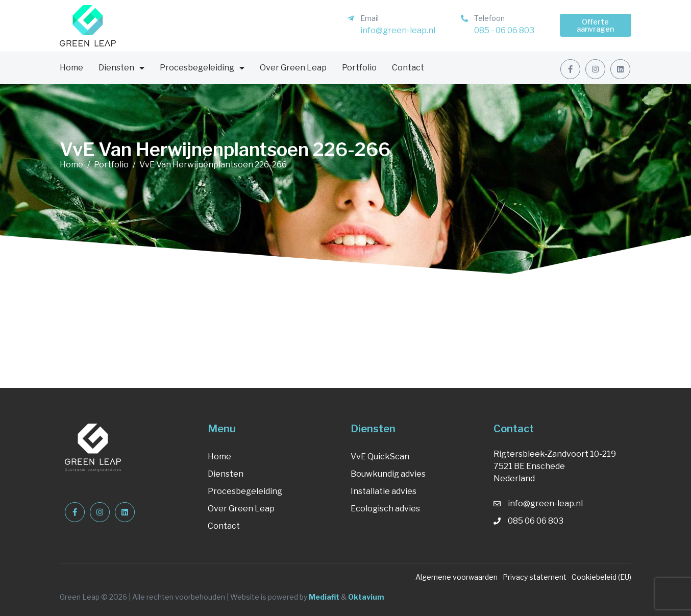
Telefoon (489, 18)
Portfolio (359, 68)
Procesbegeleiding (202, 68)
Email (369, 18)
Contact (408, 68)
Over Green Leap (293, 68)
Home (71, 68)
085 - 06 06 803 (504, 30)
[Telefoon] (464, 18)
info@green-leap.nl (398, 30)
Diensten (121, 68)
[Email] (351, 18)
